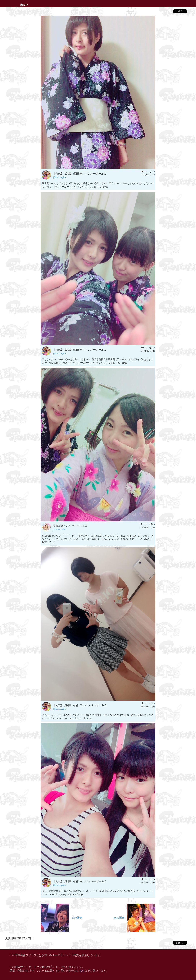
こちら (81, 970)
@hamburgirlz (59, 177)
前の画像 (61, 917)
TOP (24, 5)
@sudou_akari (60, 529)
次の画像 (135, 917)
